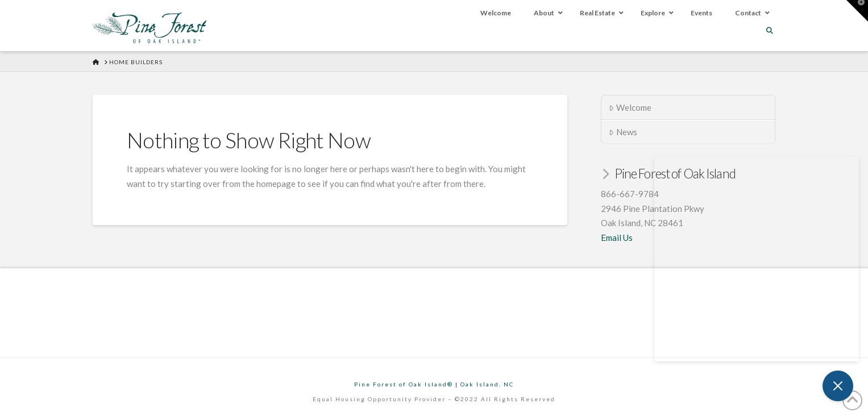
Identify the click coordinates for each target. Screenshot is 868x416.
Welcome (630, 107)
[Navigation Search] (771, 30)
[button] (857, 11)
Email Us (617, 238)
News (623, 132)
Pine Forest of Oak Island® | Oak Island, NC (434, 384)
